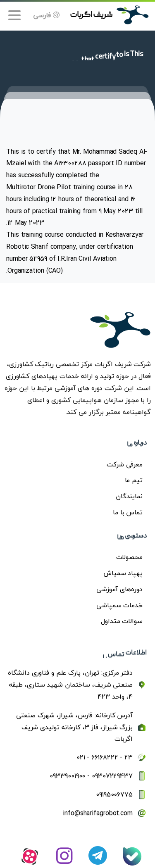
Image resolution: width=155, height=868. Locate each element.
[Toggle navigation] (14, 15)
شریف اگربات (91, 15)
